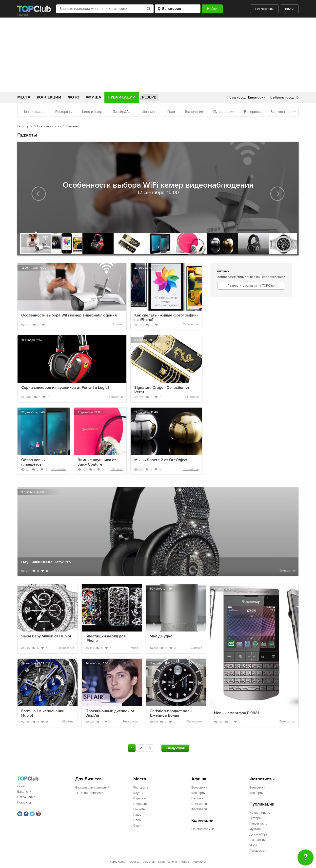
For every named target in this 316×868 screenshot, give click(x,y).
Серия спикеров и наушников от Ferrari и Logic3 (65, 388)
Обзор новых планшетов (33, 462)
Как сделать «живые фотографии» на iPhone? (166, 317)
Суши (137, 826)
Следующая (175, 748)
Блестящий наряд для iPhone (106, 638)
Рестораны (64, 112)
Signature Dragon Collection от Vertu (162, 390)
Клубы (138, 793)
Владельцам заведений (92, 788)
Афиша (93, 97)
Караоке (139, 798)
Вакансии (24, 792)
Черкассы (199, 862)
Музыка (255, 829)
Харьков (149, 862)
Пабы (137, 820)
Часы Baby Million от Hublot (46, 636)
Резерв (149, 97)
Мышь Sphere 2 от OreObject (161, 460)
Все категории (282, 112)
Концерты (198, 793)
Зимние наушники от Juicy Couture (97, 462)
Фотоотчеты (262, 779)
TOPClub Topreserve (89, 793)
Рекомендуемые (203, 829)
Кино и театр (92, 112)
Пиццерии (140, 804)
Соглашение (26, 797)
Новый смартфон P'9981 (237, 713)
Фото (73, 97)
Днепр (173, 862)
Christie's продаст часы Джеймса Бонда (171, 713)
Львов (185, 862)
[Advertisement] (158, 55)
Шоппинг (149, 112)
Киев (161, 862)
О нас (21, 786)
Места (24, 97)
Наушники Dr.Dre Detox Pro (46, 562)
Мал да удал (161, 636)
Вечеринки (253, 112)
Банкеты (139, 809)
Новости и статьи (49, 126)
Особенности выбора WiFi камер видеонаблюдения (69, 315)
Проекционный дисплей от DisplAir (110, 713)
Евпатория (25, 126)
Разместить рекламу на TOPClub (251, 286)
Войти (289, 9)
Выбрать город (282, 97)
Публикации (122, 97)
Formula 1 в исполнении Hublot (43, 713)
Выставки (198, 798)
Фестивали (199, 809)
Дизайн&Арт (122, 112)
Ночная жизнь (34, 112)
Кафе (137, 815)
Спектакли (199, 804)
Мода (171, 112)
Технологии (194, 112)
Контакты (24, 803)
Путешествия (224, 112)
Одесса (134, 862)
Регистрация (264, 9)
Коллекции (49, 97)
